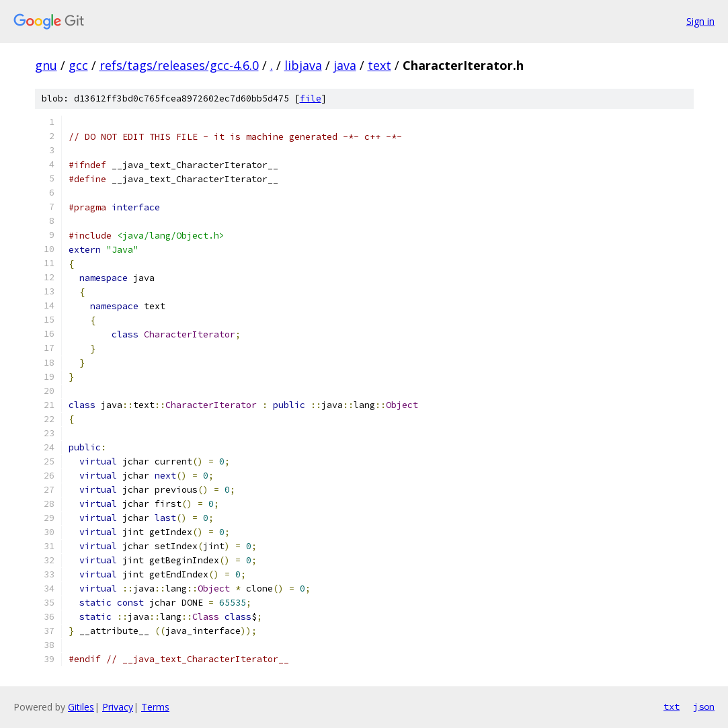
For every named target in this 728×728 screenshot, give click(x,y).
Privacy (118, 707)
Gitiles (81, 707)
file (311, 98)
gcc (78, 65)
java (345, 65)
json (704, 706)
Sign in (700, 21)
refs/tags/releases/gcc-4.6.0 (179, 65)
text (379, 65)
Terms (155, 707)
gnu (46, 65)
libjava (303, 65)
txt (672, 706)
